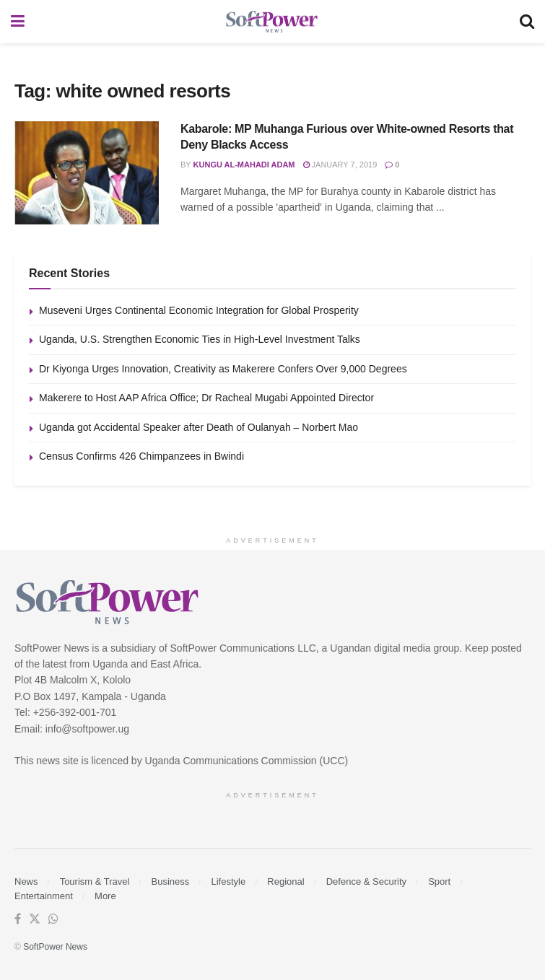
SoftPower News (55, 947)
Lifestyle (228, 881)
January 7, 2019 (340, 165)
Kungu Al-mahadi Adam (244, 165)
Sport (439, 881)
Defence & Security (366, 881)
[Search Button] (527, 22)
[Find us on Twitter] (35, 919)
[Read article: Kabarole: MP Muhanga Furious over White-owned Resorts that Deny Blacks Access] (87, 173)
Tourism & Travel (95, 881)
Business (171, 881)
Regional (285, 881)
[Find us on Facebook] (18, 919)
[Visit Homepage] (272, 22)
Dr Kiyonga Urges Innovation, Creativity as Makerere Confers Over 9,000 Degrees (223, 369)
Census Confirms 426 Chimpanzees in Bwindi (141, 456)
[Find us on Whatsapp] (53, 919)
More (105, 896)
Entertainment (44, 896)
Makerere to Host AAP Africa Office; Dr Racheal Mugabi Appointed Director (206, 398)
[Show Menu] (18, 22)
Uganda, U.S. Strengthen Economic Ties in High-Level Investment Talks (200, 339)
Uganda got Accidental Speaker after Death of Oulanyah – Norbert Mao (199, 427)
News (26, 881)
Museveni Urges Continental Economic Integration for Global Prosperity (199, 310)
